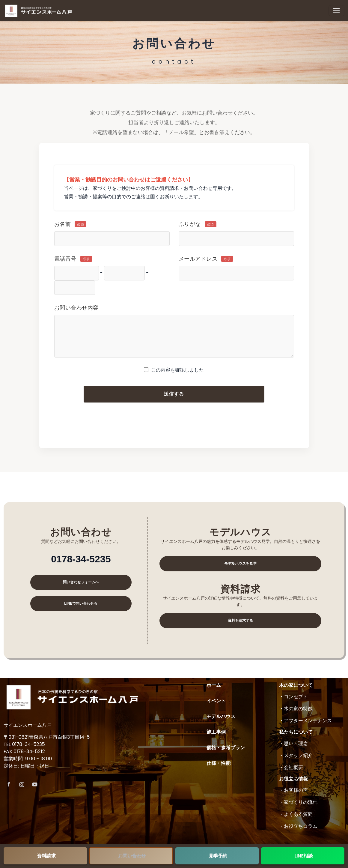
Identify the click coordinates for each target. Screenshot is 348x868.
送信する (174, 394)
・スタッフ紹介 (296, 755)
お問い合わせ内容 (76, 308)
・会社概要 (291, 767)
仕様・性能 (219, 763)
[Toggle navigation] (336, 11)
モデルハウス (221, 716)
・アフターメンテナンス (305, 721)
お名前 (70, 224)
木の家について (296, 685)
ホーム (214, 685)
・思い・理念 (293, 743)
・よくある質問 (296, 814)
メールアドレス (206, 259)
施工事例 (216, 732)
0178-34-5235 (81, 559)
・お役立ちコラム (298, 826)
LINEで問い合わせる (81, 603)
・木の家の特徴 (296, 709)
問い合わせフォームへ (81, 582)
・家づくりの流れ (298, 802)
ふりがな (198, 224)
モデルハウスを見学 (240, 564)
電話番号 (73, 259)
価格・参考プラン (226, 748)
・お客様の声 (293, 790)
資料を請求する (240, 621)
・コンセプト (293, 697)
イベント (216, 701)
